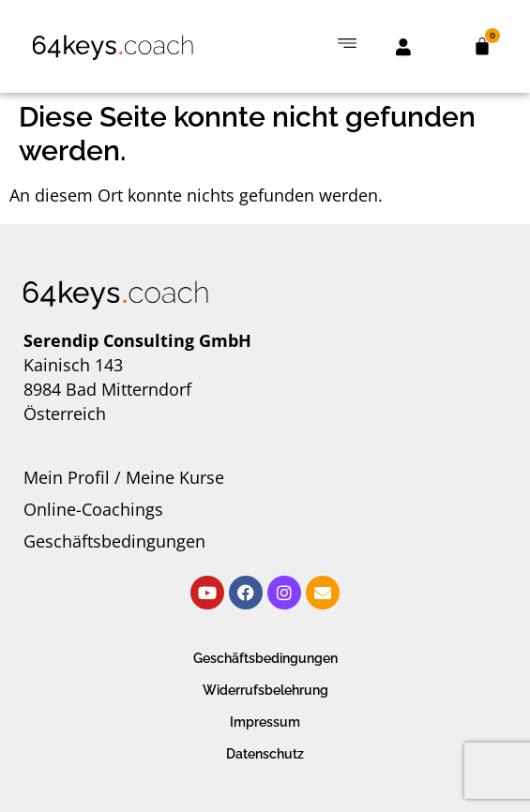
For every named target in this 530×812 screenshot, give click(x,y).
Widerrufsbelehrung (265, 690)
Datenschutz (265, 754)
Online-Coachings (93, 509)
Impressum (265, 722)
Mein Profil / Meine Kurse (124, 477)
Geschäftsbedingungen (114, 541)
